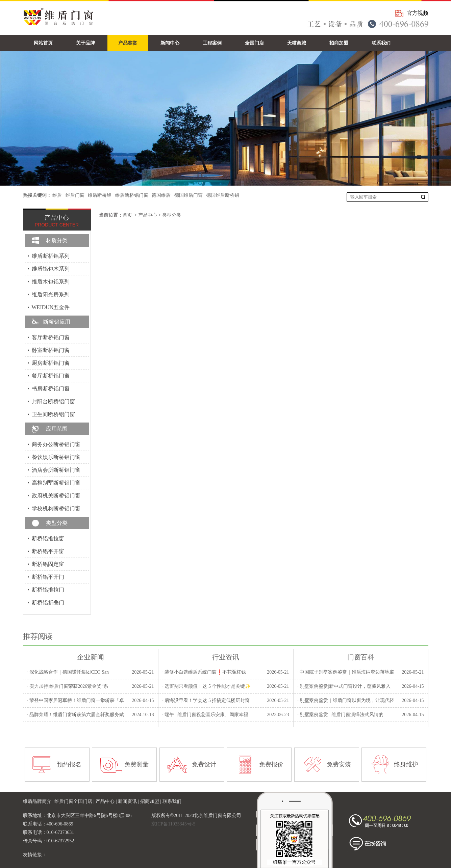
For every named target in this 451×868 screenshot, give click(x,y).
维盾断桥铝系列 (51, 256)
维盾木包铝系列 (51, 282)
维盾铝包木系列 (51, 269)
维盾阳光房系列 (51, 294)
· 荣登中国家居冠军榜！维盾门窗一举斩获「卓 (76, 700)
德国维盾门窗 (189, 195)
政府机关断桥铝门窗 (56, 496)
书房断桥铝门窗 (51, 389)
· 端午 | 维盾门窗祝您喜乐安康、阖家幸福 (205, 715)
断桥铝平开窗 (48, 551)
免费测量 (136, 764)
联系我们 (172, 801)
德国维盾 (161, 195)
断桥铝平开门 (48, 577)
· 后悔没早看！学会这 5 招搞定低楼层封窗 (206, 700)
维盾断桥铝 (100, 195)
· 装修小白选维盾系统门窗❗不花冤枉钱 (204, 672)
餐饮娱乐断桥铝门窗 (56, 457)
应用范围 (57, 429)
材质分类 (57, 240)
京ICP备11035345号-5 (173, 824)
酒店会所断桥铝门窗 (56, 470)
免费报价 (271, 764)
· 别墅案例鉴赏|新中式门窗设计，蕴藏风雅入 (344, 686)
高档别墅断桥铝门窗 (56, 483)
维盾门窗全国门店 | (75, 801)
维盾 (57, 195)
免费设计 (204, 764)
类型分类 (172, 215)
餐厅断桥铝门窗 (51, 376)
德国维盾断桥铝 (223, 195)
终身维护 (406, 764)
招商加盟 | (151, 801)
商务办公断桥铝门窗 (56, 444)
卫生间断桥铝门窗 (53, 414)
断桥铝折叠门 (48, 603)
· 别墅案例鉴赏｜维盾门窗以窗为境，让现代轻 (346, 700)
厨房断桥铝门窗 (51, 363)
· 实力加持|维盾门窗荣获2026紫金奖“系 (68, 686)
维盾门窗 (75, 195)
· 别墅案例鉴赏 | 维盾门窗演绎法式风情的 (340, 715)
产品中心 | (107, 801)
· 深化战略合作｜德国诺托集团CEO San (68, 672)
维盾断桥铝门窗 (132, 195)
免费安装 (339, 764)
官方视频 (418, 13)
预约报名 (69, 764)
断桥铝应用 (57, 322)
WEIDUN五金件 (51, 307)
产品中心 (148, 215)
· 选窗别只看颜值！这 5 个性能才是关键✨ (206, 686)
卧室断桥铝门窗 (51, 350)
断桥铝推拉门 (48, 590)
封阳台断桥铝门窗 (53, 401)
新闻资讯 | (129, 801)
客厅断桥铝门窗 (51, 337)
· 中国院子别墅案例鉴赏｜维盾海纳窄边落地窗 (346, 672)
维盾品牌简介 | (39, 801)
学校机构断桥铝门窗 (56, 508)
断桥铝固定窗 (48, 564)
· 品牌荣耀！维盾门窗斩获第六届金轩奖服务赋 (76, 715)
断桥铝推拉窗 (48, 538)
